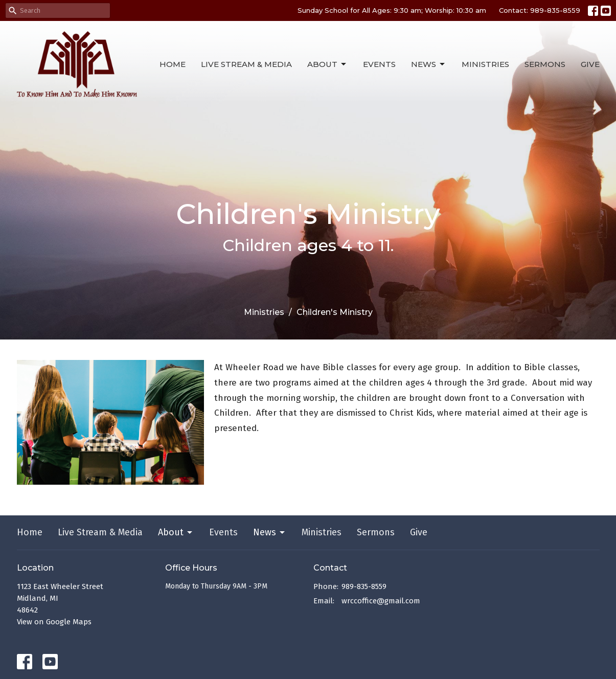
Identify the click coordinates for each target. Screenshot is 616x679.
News (429, 64)
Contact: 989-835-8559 (540, 10)
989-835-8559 (364, 586)
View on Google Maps (54, 622)
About (327, 64)
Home (173, 64)
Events (379, 64)
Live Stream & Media (246, 64)
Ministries (485, 64)
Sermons (545, 64)
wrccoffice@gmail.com (381, 601)
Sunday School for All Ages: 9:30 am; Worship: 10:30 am (392, 10)
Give (590, 64)
